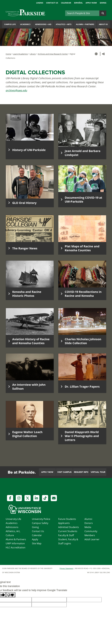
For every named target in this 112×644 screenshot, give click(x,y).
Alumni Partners (85, 24)
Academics (25, 24)
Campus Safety (40, 523)
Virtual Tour (98, 472)
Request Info (81, 472)
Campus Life (10, 24)
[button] (97, 54)
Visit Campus (64, 472)
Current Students (68, 531)
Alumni (88, 519)
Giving (103, 3)
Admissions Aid (43, 24)
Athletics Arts (64, 24)
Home (8, 54)
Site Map (37, 543)
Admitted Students (69, 527)
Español (78, 3)
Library (33, 54)
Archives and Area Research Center (53, 54)
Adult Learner (92, 539)
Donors (89, 523)
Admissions (12, 527)
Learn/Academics (20, 54)
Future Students (67, 519)
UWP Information (15, 543)
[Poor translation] (11, 595)
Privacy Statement (66, 568)
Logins (40, 3)
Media (88, 527)
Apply (35, 539)
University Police (41, 519)
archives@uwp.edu (16, 90)
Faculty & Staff (66, 535)
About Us (103, 24)
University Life (13, 519)
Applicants (64, 523)
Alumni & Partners (16, 539)
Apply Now (91, 3)
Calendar (66, 3)
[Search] (82, 13)
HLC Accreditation (16, 547)
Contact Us (52, 3)
